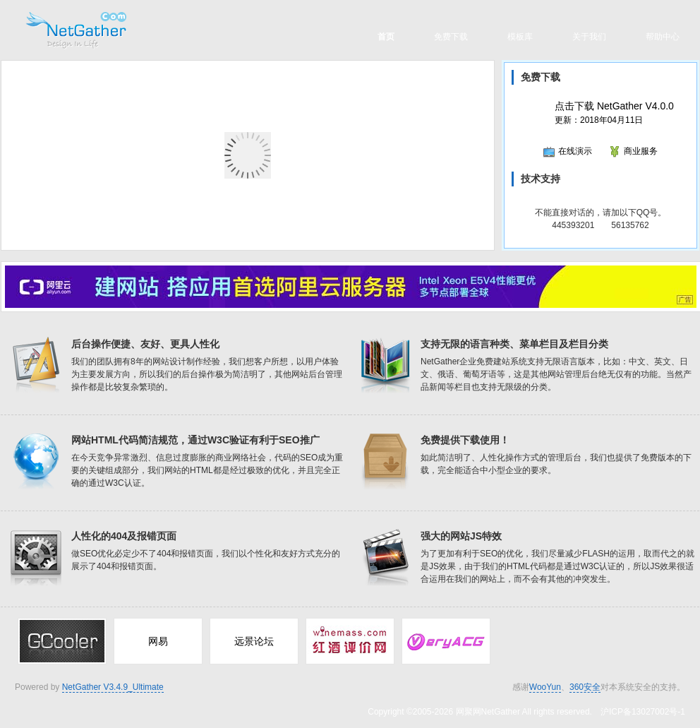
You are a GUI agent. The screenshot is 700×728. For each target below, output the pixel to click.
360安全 (585, 687)
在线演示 (568, 151)
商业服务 (633, 151)
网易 (158, 641)
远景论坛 (254, 641)
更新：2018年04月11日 (614, 113)
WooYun (545, 687)
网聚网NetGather (488, 712)
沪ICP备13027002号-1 (643, 712)
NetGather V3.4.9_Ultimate (113, 687)
